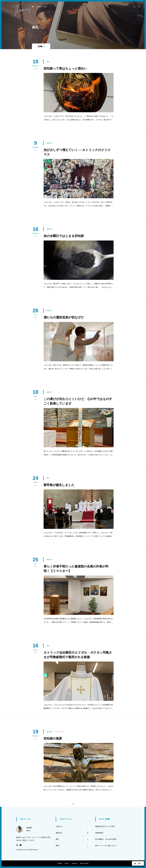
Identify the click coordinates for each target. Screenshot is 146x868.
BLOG (67, 863)
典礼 (73, 839)
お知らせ (73, 826)
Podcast (74, 863)
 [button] (73, 804)
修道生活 (73, 833)
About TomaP (84, 863)
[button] (139, 6)
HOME (60, 863)
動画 (73, 846)
